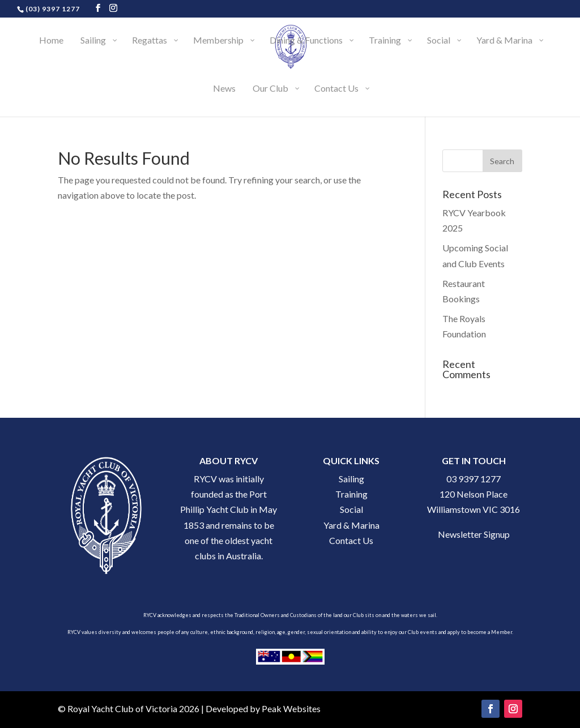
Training (351, 494)
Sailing (351, 479)
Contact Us (351, 540)
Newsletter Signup (474, 534)
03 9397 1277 (474, 479)
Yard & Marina (351, 525)
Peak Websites (291, 708)
